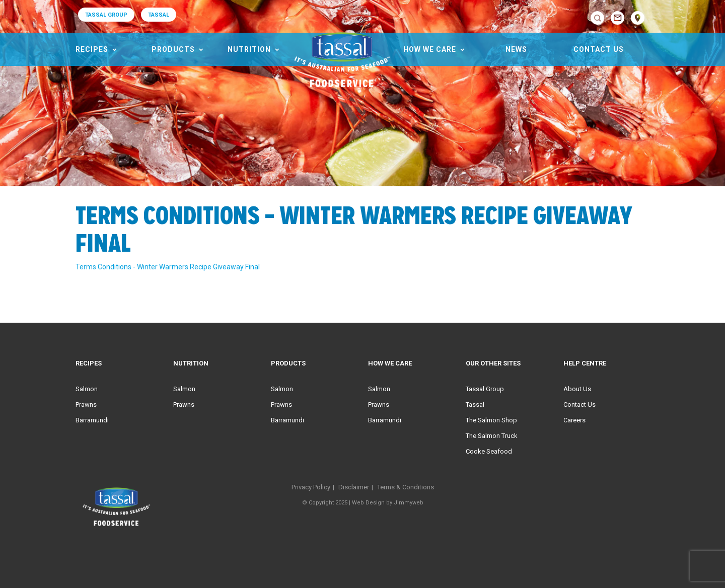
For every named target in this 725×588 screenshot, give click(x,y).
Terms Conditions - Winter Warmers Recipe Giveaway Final (168, 267)
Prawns (86, 405)
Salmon (87, 389)
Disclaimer (354, 487)
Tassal (475, 405)
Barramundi (92, 420)
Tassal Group (485, 389)
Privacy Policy (311, 487)
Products (173, 49)
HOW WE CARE (430, 49)
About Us (577, 389)
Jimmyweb (409, 503)
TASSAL (159, 15)
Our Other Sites (493, 363)
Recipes (92, 49)
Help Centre (585, 363)
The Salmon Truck (492, 436)
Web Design (368, 503)
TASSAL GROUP (106, 15)
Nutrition (249, 49)
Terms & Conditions (406, 487)
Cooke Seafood (489, 451)
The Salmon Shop (491, 420)
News (516, 49)
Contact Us (599, 49)
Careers (574, 420)
